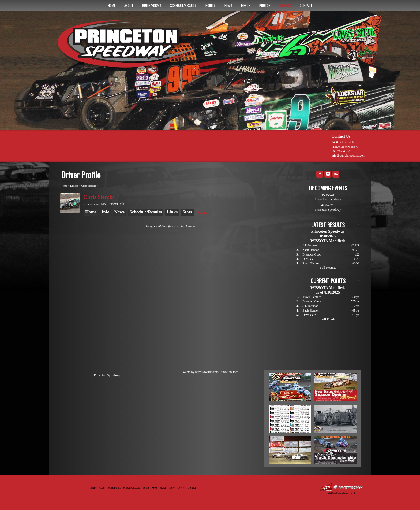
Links (172, 212)
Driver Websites (341, 487)
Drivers (285, 5)
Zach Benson (311, 250)
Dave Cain (309, 259)
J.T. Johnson (310, 245)
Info (106, 212)
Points (211, 5)
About (129, 5)
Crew (203, 212)
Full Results (328, 268)
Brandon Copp (312, 254)
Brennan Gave (312, 301)
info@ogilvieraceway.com (348, 156)
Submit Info (117, 204)
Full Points (328, 319)
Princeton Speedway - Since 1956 (129, 46)
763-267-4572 (340, 151)
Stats (187, 212)
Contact (306, 5)
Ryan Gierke (311, 263)
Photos (265, 5)
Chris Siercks (89, 186)
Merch (246, 5)
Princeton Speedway (107, 375)
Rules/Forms (152, 5)
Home (112, 5)
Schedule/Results (183, 5)
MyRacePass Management (341, 493)
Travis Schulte (312, 297)
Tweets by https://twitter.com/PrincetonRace (210, 372)
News (228, 5)
